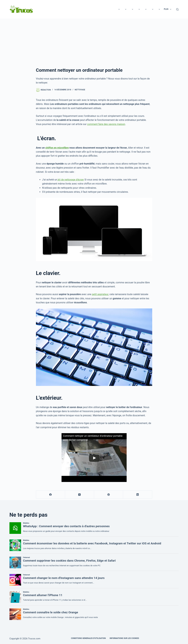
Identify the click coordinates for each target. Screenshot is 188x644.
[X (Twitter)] (80, 495)
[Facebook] (51, 495)
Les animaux (122, 9)
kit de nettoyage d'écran (71, 180)
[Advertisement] (94, 42)
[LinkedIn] (138, 495)
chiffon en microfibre (57, 148)
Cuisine (156, 9)
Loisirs (57, 9)
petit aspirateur (100, 294)
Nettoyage (80, 90)
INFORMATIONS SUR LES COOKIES (124, 638)
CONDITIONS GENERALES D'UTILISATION (88, 638)
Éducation (140, 9)
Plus (168, 9)
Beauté (106, 9)
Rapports (91, 9)
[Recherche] (177, 9)
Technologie (74, 9)
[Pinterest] (109, 495)
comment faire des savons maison (106, 124)
